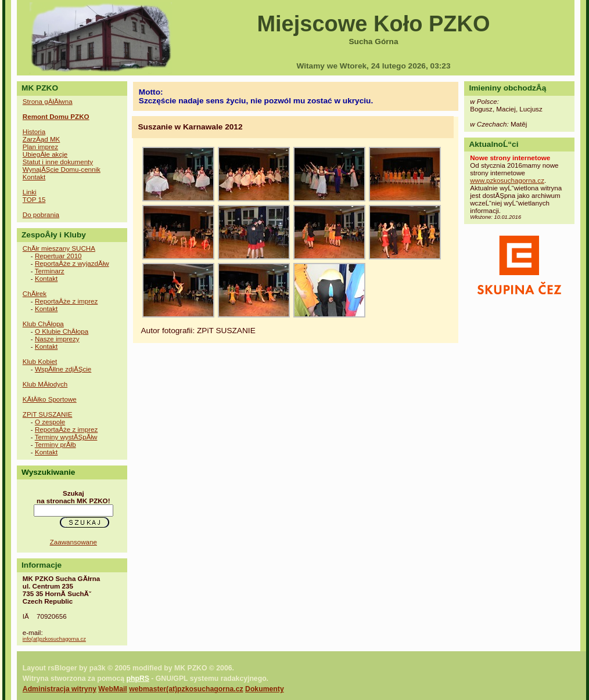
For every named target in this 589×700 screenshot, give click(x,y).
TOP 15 (34, 199)
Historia (34, 131)
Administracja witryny (60, 689)
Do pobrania (41, 214)
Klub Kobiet (40, 361)
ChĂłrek (35, 293)
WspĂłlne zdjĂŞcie (63, 369)
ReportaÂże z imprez (66, 301)
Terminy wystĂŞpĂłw (66, 437)
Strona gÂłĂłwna (48, 101)
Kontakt (34, 177)
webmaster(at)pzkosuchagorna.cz (186, 689)
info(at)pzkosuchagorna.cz (54, 639)
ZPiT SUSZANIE (48, 414)
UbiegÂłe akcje (45, 154)
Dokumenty (265, 689)
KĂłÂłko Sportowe (50, 399)
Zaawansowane (73, 542)
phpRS (137, 679)
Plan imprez (40, 147)
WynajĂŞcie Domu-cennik (62, 169)
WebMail (112, 689)
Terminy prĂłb (55, 444)
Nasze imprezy (57, 339)
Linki (30, 192)
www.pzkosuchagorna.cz (507, 180)
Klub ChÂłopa (43, 324)
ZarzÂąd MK (42, 139)
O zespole (50, 422)
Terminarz (50, 271)
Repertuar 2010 (58, 256)
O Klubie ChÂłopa (62, 331)
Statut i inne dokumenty (58, 162)
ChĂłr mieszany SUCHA (59, 248)
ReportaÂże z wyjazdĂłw (72, 263)
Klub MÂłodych (45, 384)
